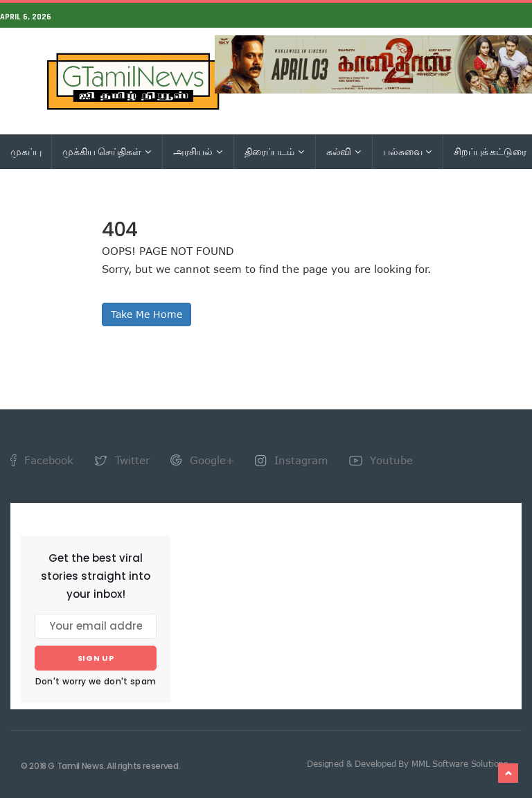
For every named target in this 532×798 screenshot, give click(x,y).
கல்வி (344, 152)
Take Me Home (147, 314)
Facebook (42, 460)
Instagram (292, 460)
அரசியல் (198, 152)
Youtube (381, 460)
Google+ (202, 460)
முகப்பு (26, 152)
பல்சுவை (407, 152)
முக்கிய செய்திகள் (106, 152)
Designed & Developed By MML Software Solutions (407, 763)
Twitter (122, 460)
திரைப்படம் (274, 152)
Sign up (96, 658)
